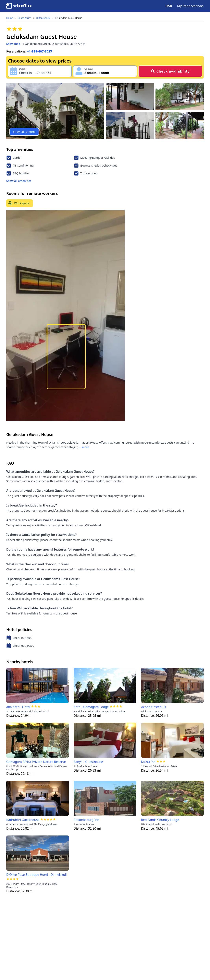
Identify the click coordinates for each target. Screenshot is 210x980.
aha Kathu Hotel (18, 707)
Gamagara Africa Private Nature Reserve (36, 762)
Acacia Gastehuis (154, 707)
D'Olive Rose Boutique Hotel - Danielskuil (37, 875)
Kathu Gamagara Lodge (91, 707)
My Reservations (190, 6)
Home (10, 18)
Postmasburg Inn (86, 820)
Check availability (170, 71)
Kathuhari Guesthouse (23, 820)
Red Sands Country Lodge (160, 820)
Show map (13, 44)
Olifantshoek (43, 18)
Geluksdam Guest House (68, 18)
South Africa (24, 18)
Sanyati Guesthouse (88, 762)
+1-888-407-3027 (40, 51)
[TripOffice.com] (19, 6)
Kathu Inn (148, 762)
